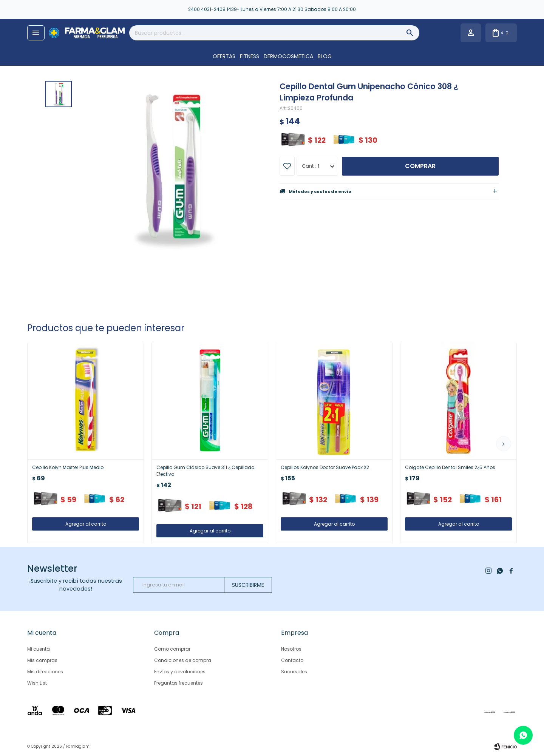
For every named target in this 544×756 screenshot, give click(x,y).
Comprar (420, 166)
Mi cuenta (39, 649)
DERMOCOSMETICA (288, 56)
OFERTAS (224, 56)
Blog (325, 56)
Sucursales (294, 672)
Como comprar (172, 649)
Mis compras (42, 660)
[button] (504, 444)
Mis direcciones (45, 672)
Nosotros (291, 649)
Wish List (37, 683)
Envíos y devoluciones (180, 672)
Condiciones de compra (183, 660)
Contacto (292, 660)
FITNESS (250, 56)
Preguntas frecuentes (178, 683)
